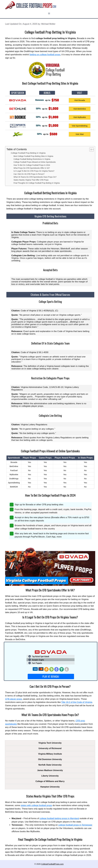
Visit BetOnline (80, 109)
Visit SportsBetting (80, 126)
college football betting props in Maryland (59, 818)
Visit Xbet (80, 134)
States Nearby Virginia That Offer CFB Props (31, 180)
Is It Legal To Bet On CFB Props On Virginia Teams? (34, 171)
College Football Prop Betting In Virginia (28, 153)
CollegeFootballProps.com (52, 864)
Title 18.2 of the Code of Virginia (77, 702)
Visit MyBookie (80, 117)
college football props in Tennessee (75, 825)
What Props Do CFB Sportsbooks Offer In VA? (32, 168)
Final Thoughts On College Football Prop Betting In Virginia (37, 183)
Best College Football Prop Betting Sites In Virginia (33, 156)
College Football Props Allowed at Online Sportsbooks (35, 162)
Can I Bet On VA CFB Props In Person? (29, 174)
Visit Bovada (80, 100)
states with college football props (36, 805)
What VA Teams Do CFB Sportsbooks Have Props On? (35, 177)
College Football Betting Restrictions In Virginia (32, 159)
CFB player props (14, 699)
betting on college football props (45, 55)
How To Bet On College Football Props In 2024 (32, 165)
